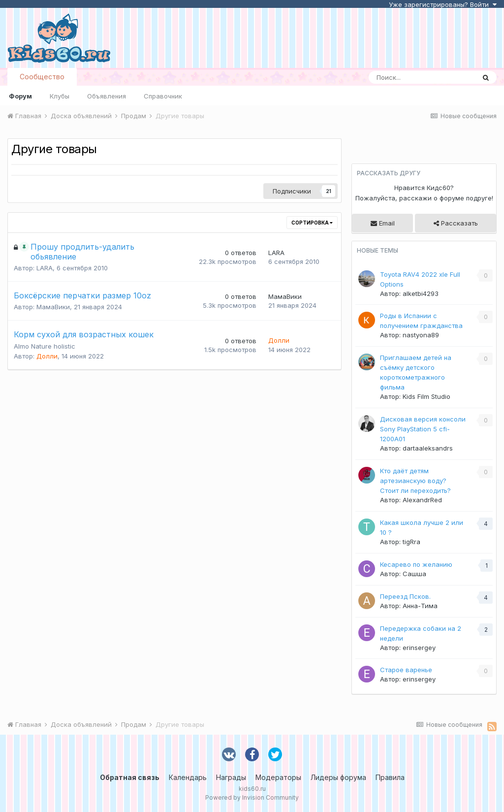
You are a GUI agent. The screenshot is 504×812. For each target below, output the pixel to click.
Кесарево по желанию (416, 564)
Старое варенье (406, 670)
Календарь (188, 777)
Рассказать (456, 223)
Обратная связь (130, 777)
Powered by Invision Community (252, 797)
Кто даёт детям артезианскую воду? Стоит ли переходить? (415, 481)
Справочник (163, 96)
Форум (20, 96)
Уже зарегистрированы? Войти (443, 4)
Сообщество (42, 77)
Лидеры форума (338, 777)
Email (383, 223)
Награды (231, 777)
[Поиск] (422, 77)
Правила (390, 777)
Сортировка (312, 223)
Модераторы (278, 777)
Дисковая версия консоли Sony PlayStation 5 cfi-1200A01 (423, 429)
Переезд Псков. (405, 596)
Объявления (107, 96)
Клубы (60, 96)
